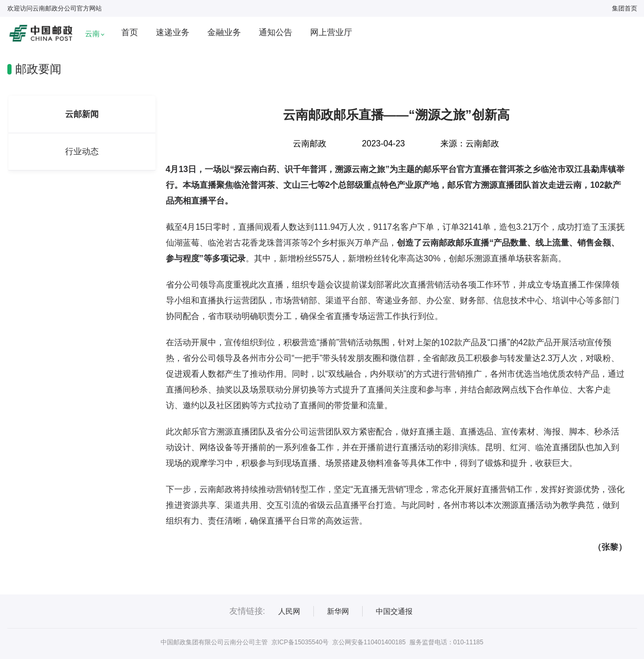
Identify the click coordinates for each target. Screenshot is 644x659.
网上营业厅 (331, 32)
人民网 (289, 611)
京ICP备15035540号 (300, 642)
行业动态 (82, 151)
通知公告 (276, 32)
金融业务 (224, 32)
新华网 (338, 611)
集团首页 (625, 8)
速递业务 (173, 32)
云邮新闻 (82, 114)
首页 (130, 32)
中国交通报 (394, 611)
